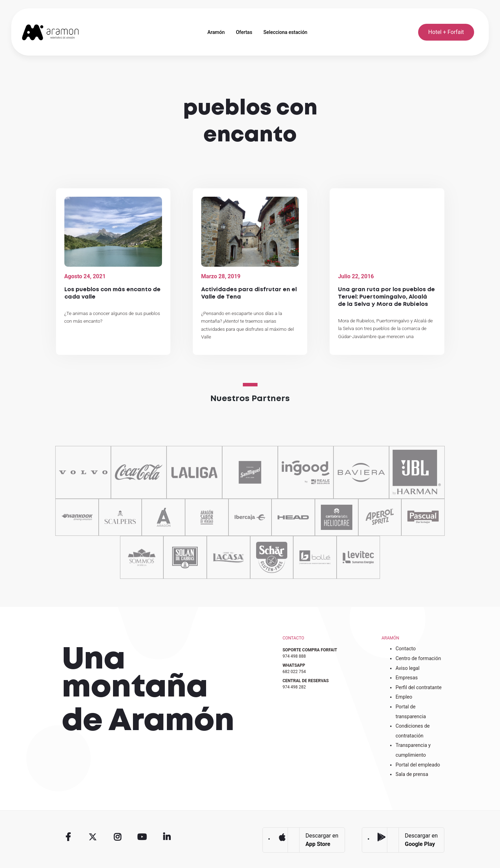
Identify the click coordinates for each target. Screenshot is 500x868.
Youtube (142, 837)
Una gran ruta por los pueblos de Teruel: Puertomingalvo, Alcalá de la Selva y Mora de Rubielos (386, 297)
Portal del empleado (418, 765)
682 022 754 (294, 672)
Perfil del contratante (418, 687)
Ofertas (244, 32)
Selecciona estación (286, 32)
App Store (282, 837)
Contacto (406, 649)
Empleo (404, 697)
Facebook (68, 837)
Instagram (117, 837)
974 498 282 (294, 687)
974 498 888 (294, 656)
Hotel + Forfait (446, 32)
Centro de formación (418, 658)
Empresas (406, 678)
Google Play (381, 837)
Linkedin (167, 837)
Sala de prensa (412, 774)
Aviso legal (407, 668)
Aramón (216, 32)
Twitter (93, 837)
